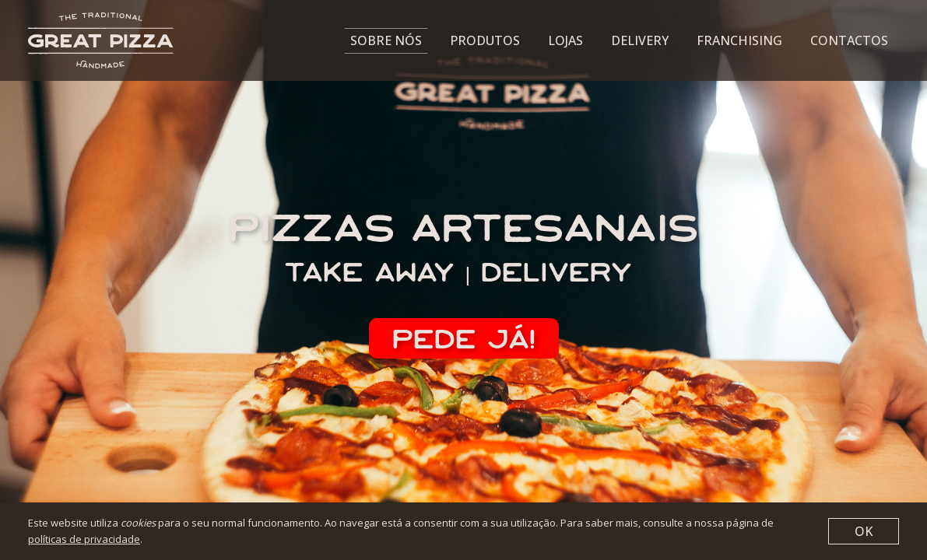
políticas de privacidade (84, 539)
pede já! (464, 338)
